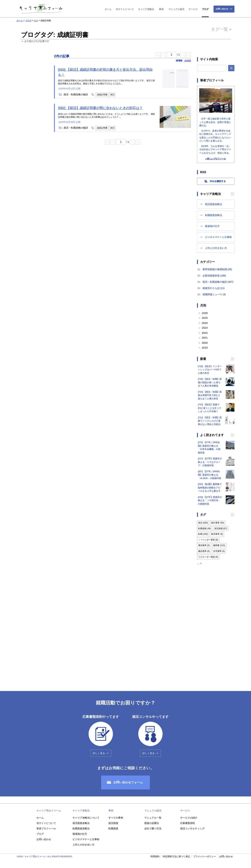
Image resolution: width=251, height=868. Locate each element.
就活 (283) (203, 523)
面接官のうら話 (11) (214, 288)
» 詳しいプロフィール (216, 159)
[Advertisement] (32, 112)
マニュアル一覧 (153, 818)
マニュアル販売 (176, 9)
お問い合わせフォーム (128, 782)
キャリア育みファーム (49, 811)
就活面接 (113, 823)
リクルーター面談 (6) (208, 557)
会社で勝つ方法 (153, 828)
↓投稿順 (187, 61)
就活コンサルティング (192, 828)
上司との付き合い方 (216, 248)
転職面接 (113, 828)
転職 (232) (203, 534)
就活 (112, 95)
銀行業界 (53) (218, 523)
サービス (193, 9)
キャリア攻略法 (146, 9)
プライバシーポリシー (205, 856)
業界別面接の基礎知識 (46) (217, 269)
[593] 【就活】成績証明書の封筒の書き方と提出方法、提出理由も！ (105, 72)
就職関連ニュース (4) (214, 294)
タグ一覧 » (221, 29)
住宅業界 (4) (219, 551)
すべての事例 (116, 818)
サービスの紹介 (189, 818)
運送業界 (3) (204, 545)
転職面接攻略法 (214, 215)
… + (199, 563)
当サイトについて (125, 9)
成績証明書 (102, 95)
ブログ (205, 9)
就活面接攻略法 (214, 204)
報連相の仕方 (212, 226)
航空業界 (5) (217, 534)
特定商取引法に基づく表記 (176, 856)
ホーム (108, 9)
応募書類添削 (188, 823)
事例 (161, 9)
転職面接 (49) (205, 528)
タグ (36, 21)
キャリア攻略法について (86, 818)
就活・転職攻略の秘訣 (76, 94)
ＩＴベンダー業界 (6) (208, 540)
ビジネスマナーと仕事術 (218, 237)
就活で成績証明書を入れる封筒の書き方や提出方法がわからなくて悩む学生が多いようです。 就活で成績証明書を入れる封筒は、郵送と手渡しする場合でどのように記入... (106, 82)
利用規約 (155, 856)
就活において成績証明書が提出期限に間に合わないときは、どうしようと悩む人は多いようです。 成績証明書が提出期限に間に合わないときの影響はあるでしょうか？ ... (106, 115)
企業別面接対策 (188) (214, 276)
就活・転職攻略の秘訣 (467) (218, 282)
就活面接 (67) (221, 528)
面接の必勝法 (152, 823)
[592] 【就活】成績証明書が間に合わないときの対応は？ (100, 108)
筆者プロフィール (46, 828)
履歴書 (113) (219, 545)
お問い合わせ (222, 9)
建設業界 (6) (204, 551)
